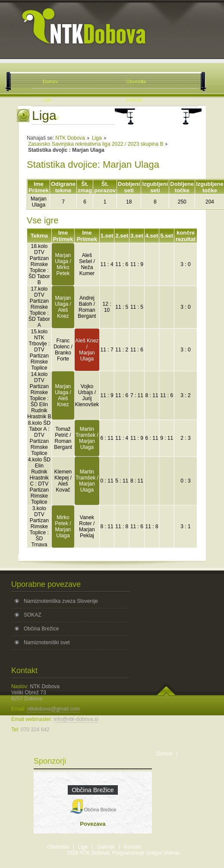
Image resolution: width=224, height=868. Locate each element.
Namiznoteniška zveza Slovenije (61, 601)
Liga (97, 138)
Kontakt (133, 847)
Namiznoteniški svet (47, 642)
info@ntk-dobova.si (76, 719)
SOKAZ (33, 615)
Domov (164, 754)
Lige (83, 847)
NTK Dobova (70, 138)
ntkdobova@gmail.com (54, 709)
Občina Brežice (41, 629)
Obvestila (58, 847)
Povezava (93, 824)
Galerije (106, 847)
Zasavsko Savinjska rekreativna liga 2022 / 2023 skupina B (96, 144)
